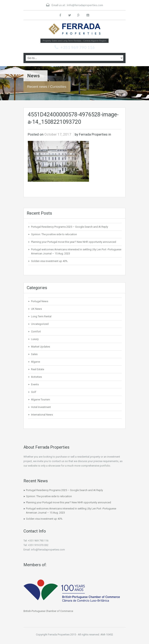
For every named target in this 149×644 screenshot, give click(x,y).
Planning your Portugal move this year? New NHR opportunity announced (74, 242)
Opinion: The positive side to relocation (54, 234)
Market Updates (41, 347)
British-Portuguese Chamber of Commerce (48, 611)
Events (35, 384)
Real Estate (38, 369)
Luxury (35, 339)
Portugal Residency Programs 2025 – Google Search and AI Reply (69, 227)
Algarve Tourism (41, 399)
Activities (36, 377)
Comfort (36, 331)
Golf (34, 392)
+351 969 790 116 (78, 47)
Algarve (36, 362)
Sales (34, 354)
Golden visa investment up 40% (49, 261)
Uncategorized (40, 324)
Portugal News (40, 301)
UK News (36, 309)
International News (42, 415)
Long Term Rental (41, 316)
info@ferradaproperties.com (85, 5)
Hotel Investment (41, 407)
